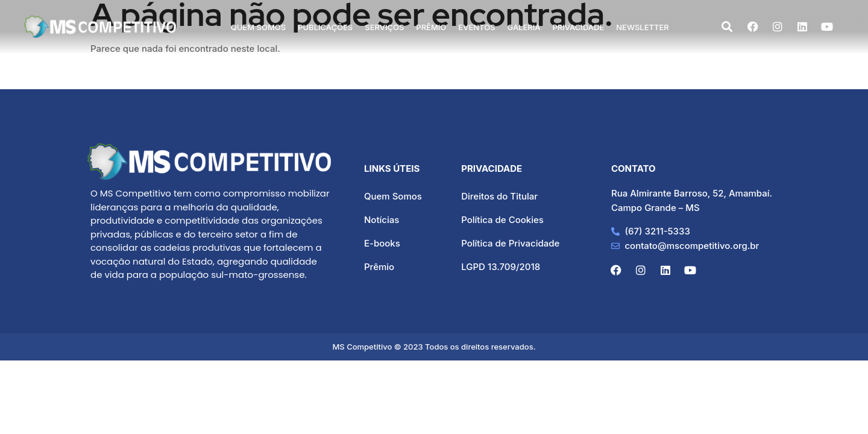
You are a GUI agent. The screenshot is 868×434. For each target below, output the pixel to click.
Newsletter (643, 27)
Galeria (524, 27)
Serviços (384, 27)
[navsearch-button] (727, 27)
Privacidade (579, 27)
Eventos (476, 27)
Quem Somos (258, 27)
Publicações (325, 27)
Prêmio (431, 27)
